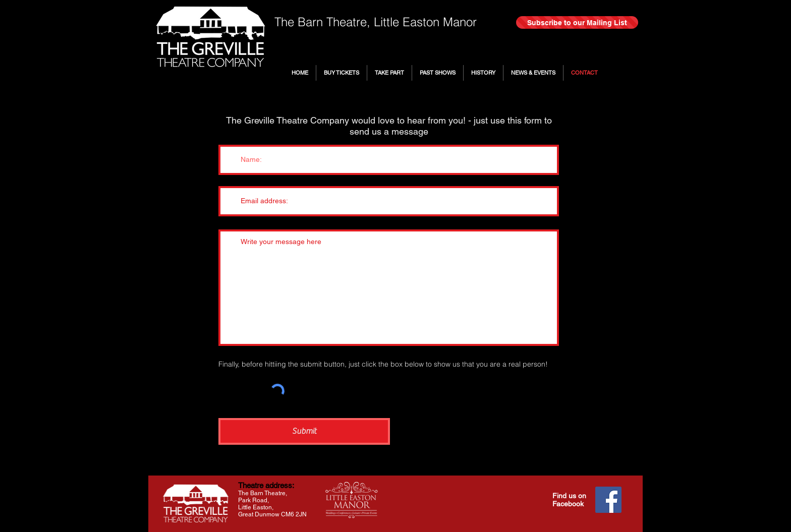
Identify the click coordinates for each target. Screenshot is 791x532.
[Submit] (304, 431)
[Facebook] (608, 500)
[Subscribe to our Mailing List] (577, 22)
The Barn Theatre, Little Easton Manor (376, 22)
